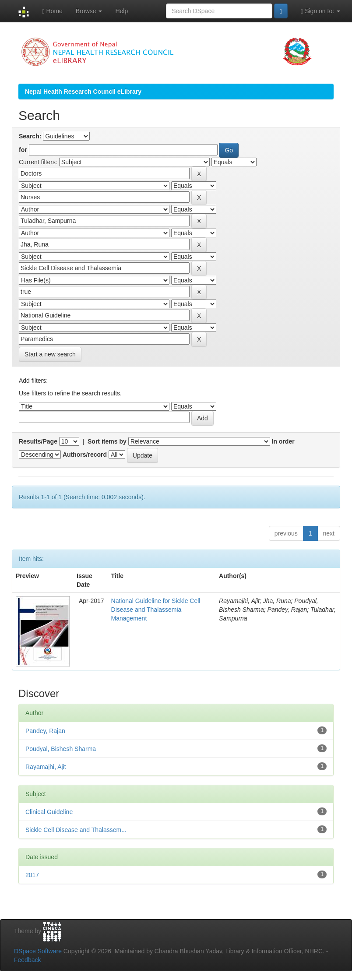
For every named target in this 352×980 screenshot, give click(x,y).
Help (121, 11)
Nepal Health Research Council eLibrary (83, 92)
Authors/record (85, 455)
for (23, 150)
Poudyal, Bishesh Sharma (61, 749)
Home (52, 11)
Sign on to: (320, 11)
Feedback (27, 960)
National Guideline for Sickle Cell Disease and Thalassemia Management (156, 610)
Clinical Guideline (49, 812)
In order (283, 441)
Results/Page (38, 441)
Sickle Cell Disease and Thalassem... (76, 830)
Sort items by (107, 441)
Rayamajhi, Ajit (46, 767)
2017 (32, 875)
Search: (30, 136)
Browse (89, 11)
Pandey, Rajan (45, 731)
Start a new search (50, 354)
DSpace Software (38, 951)
